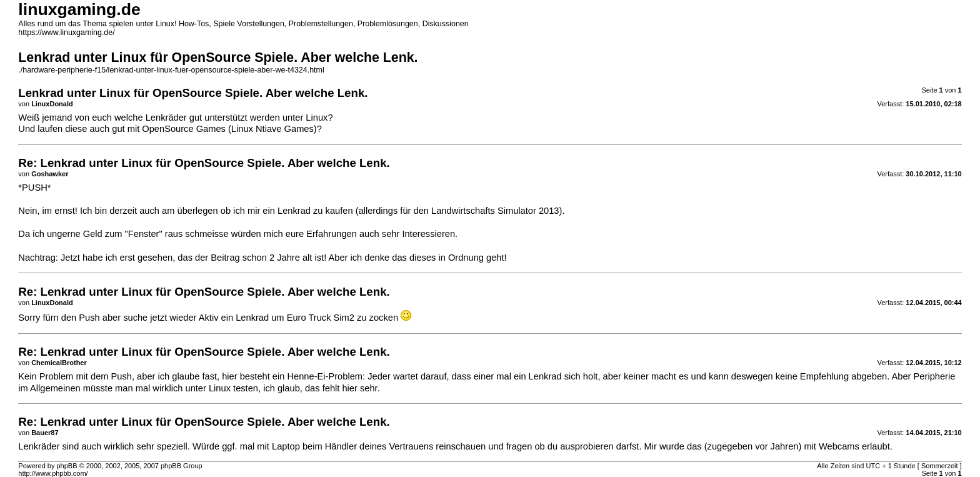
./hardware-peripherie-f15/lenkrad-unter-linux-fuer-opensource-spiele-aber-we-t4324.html (171, 70)
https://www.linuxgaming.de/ (66, 33)
